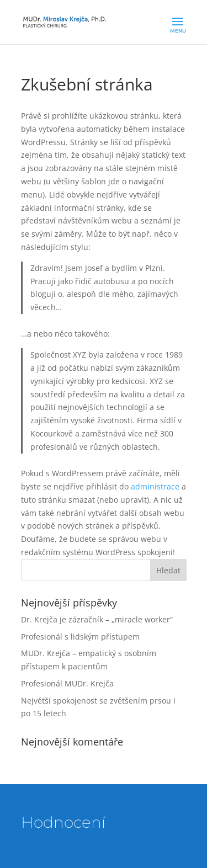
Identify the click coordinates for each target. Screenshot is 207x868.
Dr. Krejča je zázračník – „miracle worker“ (97, 619)
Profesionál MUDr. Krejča (67, 683)
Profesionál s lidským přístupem (80, 637)
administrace (155, 486)
